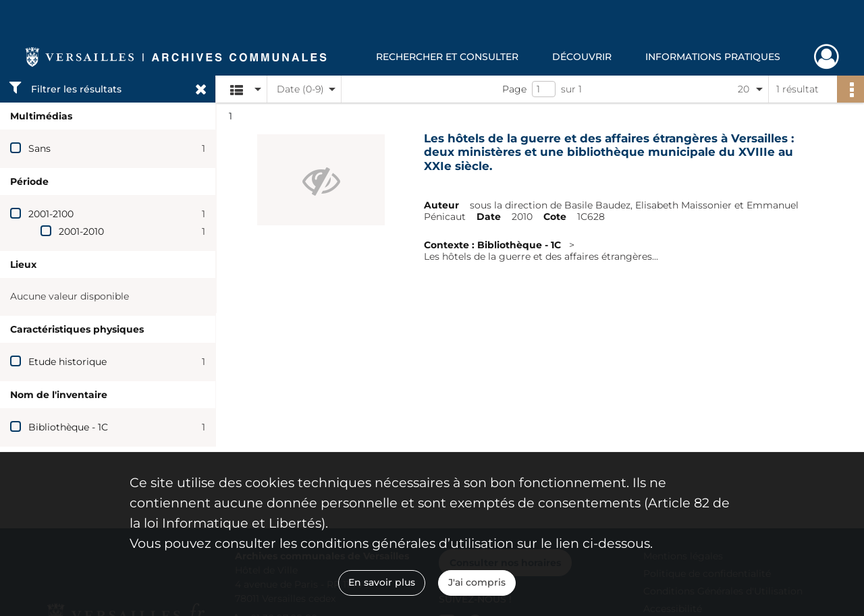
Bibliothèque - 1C (68, 427)
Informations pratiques (713, 57)
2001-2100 (51, 214)
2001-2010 (81, 231)
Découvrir (582, 57)
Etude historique (67, 362)
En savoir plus (382, 582)
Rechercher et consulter (447, 57)
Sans (39, 148)
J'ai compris (477, 582)
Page (514, 89)
